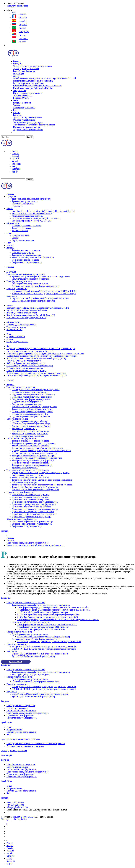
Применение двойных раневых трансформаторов (34, 514)
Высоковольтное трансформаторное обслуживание (35, 490)
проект (16, 76)
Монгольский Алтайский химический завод (33, 81)
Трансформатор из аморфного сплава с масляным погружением (41, 276)
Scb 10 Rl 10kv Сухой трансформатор (24, 361)
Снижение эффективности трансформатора (32, 524)
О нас (16, 100)
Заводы (16, 105)
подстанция (18, 73)
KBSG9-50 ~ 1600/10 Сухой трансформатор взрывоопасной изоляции (44, 293)
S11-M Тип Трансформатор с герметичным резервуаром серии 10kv (48, 615)
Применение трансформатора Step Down (31, 499)
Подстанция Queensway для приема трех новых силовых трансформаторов (41, 349)
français (19, 17)
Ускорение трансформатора (25, 429)
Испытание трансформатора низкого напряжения (35, 453)
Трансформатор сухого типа (26, 69)
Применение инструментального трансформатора (35, 502)
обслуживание (20, 91)
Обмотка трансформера (24, 120)
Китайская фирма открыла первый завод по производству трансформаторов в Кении (45, 353)
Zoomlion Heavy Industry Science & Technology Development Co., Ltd (44, 78)
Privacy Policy (20, 819)
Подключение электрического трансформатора (33, 394)
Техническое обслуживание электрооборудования (35, 487)
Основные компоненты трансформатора (25, 368)
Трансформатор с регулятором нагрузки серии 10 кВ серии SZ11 (47, 624)
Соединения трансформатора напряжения (31, 399)
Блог (15, 110)
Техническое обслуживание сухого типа (30, 477)
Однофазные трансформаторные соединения (32, 411)
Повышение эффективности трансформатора (33, 521)
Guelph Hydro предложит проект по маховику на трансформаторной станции (42, 356)
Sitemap (5, 819)
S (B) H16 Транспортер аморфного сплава (26, 363)
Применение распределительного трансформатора (35, 509)
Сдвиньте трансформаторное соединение (31, 416)
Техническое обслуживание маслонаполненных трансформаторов (42, 480)
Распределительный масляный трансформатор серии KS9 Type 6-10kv (44, 291)
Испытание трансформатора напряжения (31, 463)
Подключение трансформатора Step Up (30, 414)
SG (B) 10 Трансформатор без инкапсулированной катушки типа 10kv (49, 642)
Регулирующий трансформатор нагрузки (31, 279)
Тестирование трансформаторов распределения (34, 443)
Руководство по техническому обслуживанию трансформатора (41, 473)
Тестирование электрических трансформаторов (34, 455)
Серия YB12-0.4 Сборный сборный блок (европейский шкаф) (40, 298)
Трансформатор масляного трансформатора (26, 371)
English (19, 14)
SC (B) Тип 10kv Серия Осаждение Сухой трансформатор (44, 637)
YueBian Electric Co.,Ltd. (24, 817)
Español (19, 21)
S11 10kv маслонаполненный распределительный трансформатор (36, 358)
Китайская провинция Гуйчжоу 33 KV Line (33, 88)
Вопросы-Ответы (21, 98)
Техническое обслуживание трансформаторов (34, 125)
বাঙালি (19, 42)
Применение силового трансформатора (30, 497)
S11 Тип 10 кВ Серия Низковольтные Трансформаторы (43, 612)
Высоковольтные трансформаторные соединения (34, 407)
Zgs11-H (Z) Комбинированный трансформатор (34, 301)
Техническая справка (23, 95)
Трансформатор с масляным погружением (32, 66)
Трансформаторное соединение (27, 117)
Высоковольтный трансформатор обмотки (31, 426)
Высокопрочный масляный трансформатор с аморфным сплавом (36, 373)
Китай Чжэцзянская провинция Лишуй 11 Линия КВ (37, 86)
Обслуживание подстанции (24, 482)
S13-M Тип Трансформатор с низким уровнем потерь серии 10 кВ (48, 617)
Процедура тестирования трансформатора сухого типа (37, 458)
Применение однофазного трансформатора (32, 516)
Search (30, 137)
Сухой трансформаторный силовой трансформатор (30, 366)
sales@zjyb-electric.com (17, 6)
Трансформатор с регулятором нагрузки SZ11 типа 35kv (43, 627)
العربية (19, 28)
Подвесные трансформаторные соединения (32, 397)
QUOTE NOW (16, 662)
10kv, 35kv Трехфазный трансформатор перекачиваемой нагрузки (37, 375)
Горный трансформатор (24, 71)
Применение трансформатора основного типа (33, 512)
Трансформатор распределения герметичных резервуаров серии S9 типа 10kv (53, 607)
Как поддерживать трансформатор (28, 475)
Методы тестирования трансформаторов (30, 446)
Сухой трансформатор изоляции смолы (30, 284)
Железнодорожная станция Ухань (29, 83)
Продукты (18, 64)
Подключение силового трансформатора (30, 392)
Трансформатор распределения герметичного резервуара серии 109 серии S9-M (54, 610)
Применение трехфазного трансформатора (31, 507)
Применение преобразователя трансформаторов (34, 504)
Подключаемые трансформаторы (27, 402)
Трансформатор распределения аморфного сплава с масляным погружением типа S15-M (58, 620)
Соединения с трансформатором (27, 404)
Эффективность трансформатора (28, 130)
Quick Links (6, 722)
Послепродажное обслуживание (28, 93)
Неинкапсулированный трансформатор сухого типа (35, 286)
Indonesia (20, 39)
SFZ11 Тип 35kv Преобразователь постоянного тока (41, 629)
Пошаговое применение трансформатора (31, 494)
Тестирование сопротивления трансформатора (33, 460)
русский (20, 24)
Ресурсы (17, 115)
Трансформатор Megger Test (25, 468)
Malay (19, 35)
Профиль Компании (22, 103)
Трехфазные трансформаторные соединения (32, 409)
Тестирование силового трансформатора (30, 441)
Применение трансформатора (27, 127)
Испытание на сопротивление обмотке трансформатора (37, 448)
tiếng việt (21, 32)
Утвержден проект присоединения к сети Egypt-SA (30, 351)
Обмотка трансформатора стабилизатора (31, 431)
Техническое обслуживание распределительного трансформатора (42, 485)
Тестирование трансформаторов (28, 122)
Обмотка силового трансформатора (28, 436)
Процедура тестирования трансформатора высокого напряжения (42, 451)
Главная (17, 61)
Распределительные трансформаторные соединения (36, 390)
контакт (17, 113)
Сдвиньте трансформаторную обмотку (30, 421)
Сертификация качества (24, 108)
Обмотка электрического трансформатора (31, 424)
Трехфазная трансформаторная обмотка (30, 433)
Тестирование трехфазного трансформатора (32, 465)
